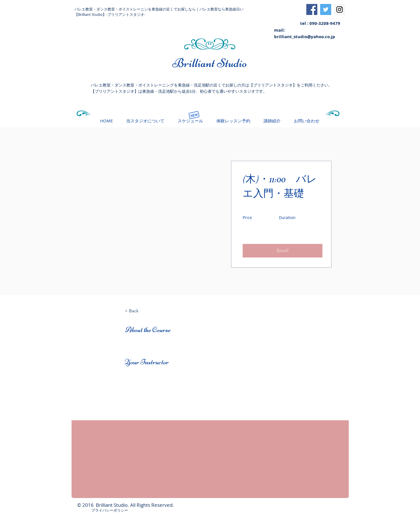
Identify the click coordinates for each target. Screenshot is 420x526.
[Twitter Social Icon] (326, 9)
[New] (194, 115)
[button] (283, 251)
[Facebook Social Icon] (312, 9)
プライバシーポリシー (110, 510)
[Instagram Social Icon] (340, 9)
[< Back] (140, 311)
